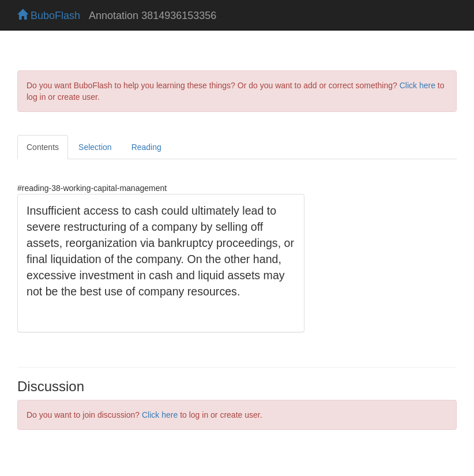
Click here (417, 85)
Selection (95, 147)
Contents (43, 147)
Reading (146, 147)
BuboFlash (49, 16)
